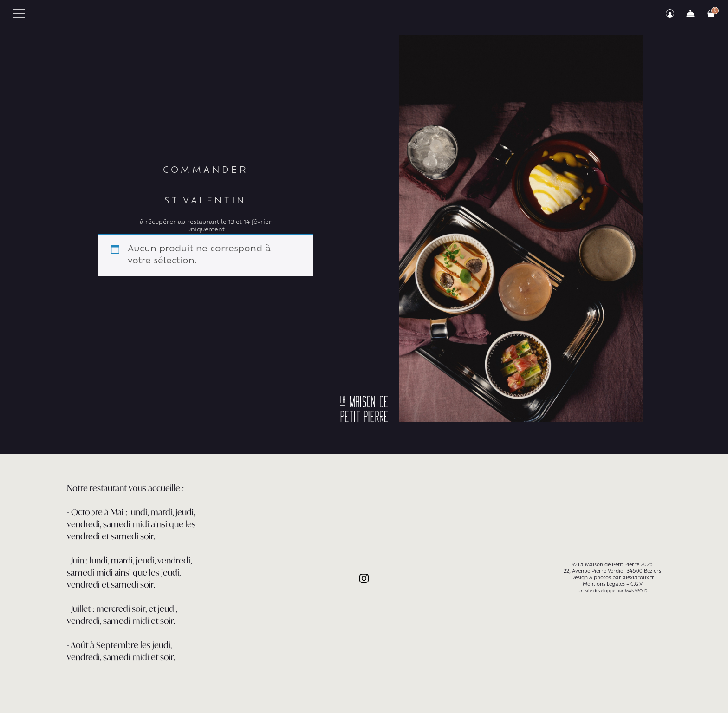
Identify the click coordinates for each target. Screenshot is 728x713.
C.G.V (637, 585)
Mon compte (670, 13)
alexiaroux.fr (638, 578)
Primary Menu (19, 13)
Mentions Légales (604, 585)
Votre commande (711, 13)
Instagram (364, 578)
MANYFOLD (636, 591)
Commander (690, 13)
